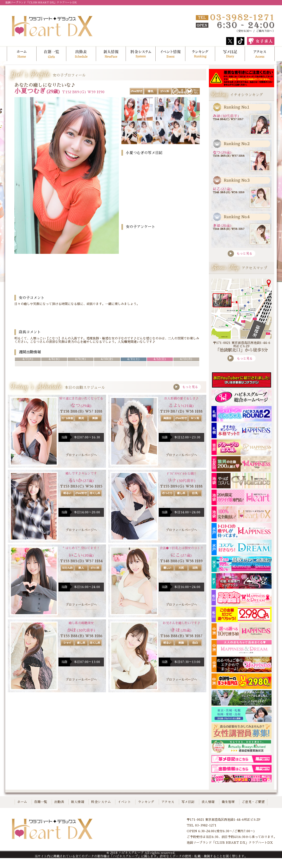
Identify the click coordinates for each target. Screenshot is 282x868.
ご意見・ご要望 (253, 802)
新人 (111, 54)
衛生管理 (228, 802)
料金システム (141, 54)
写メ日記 (230, 54)
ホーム (22, 54)
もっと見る (186, 387)
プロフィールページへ (81, 455)
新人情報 (78, 802)
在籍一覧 (51, 54)
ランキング (200, 54)
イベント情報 (171, 54)
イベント (124, 802)
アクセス (260, 54)
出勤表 (81, 54)
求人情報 (208, 802)
